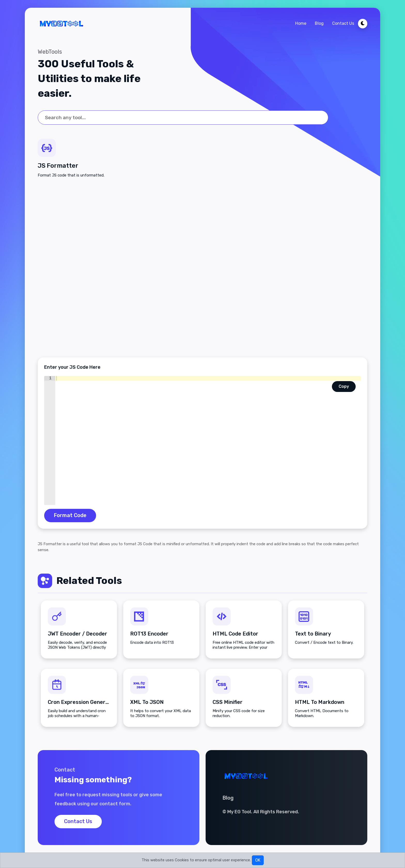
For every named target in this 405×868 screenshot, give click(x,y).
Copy (344, 387)
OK (258, 860)
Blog (319, 23)
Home (301, 23)
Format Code (70, 516)
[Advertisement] (202, 268)
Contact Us (343, 23)
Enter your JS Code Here (72, 367)
